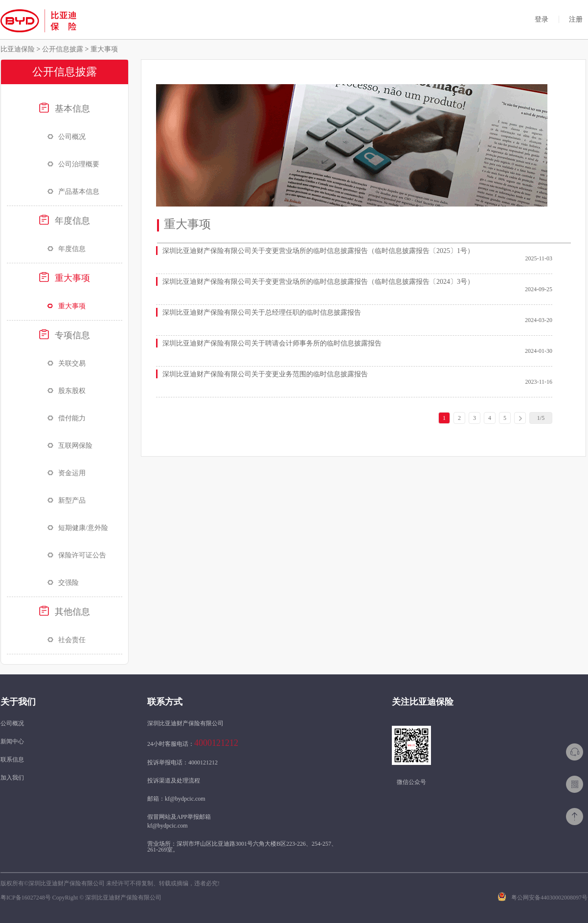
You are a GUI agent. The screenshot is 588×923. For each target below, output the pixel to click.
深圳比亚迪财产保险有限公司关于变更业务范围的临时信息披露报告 (265, 374)
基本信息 (65, 108)
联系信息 (12, 760)
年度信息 (65, 220)
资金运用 (67, 473)
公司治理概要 (73, 164)
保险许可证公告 (77, 555)
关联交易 (67, 363)
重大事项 (103, 49)
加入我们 (12, 778)
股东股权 (67, 391)
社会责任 (67, 640)
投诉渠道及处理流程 (174, 781)
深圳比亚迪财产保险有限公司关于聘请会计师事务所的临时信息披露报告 (272, 343)
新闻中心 (12, 741)
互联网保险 (70, 446)
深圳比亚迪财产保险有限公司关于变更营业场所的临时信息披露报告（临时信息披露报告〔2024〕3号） (318, 282)
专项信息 (65, 335)
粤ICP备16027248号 (26, 898)
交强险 (63, 583)
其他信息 (65, 611)
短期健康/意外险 (78, 528)
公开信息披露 (63, 49)
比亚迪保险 (19, 49)
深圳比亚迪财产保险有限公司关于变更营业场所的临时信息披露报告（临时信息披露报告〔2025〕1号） (318, 251)
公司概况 (67, 137)
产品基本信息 (73, 192)
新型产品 (67, 500)
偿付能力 (67, 418)
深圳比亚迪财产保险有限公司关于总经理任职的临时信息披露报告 (262, 312)
